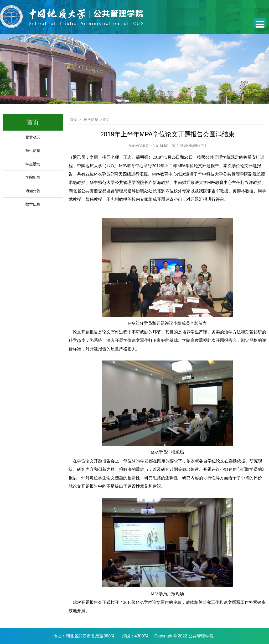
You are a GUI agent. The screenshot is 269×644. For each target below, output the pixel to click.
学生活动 (33, 164)
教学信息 (33, 204)
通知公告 (33, 191)
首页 (74, 120)
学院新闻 (33, 177)
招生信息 (33, 151)
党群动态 (33, 137)
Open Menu (260, 23)
